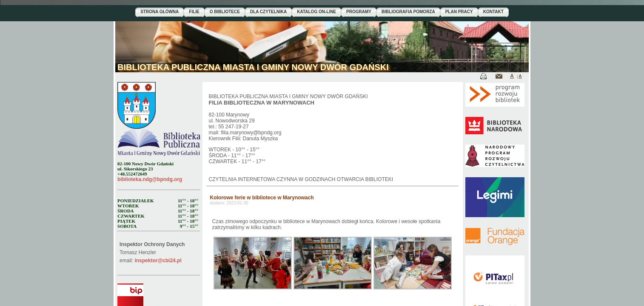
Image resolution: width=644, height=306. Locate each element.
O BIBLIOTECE (225, 12)
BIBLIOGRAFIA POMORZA (408, 12)
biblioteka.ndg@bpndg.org (150, 179)
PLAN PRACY (459, 12)
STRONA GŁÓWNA (160, 12)
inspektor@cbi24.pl (158, 261)
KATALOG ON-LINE (316, 12)
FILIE (194, 12)
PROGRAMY (359, 12)
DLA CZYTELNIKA (268, 12)
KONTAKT (493, 12)
